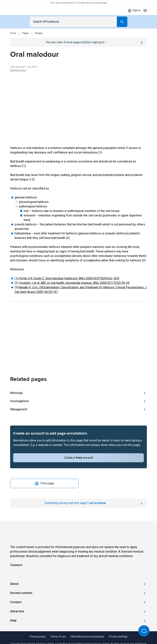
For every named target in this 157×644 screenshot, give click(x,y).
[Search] (122, 22)
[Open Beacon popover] (144, 631)
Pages (26, 33)
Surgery (39, 33)
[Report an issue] (78, 503)
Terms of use (58, 637)
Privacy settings (118, 637)
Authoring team (18, 70)
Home (13, 33)
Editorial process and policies (87, 637)
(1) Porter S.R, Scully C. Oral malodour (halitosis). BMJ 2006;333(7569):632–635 (67, 278)
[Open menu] (145, 10)
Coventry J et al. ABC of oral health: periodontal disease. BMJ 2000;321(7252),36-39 (74, 283)
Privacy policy (38, 637)
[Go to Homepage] (21, 10)
